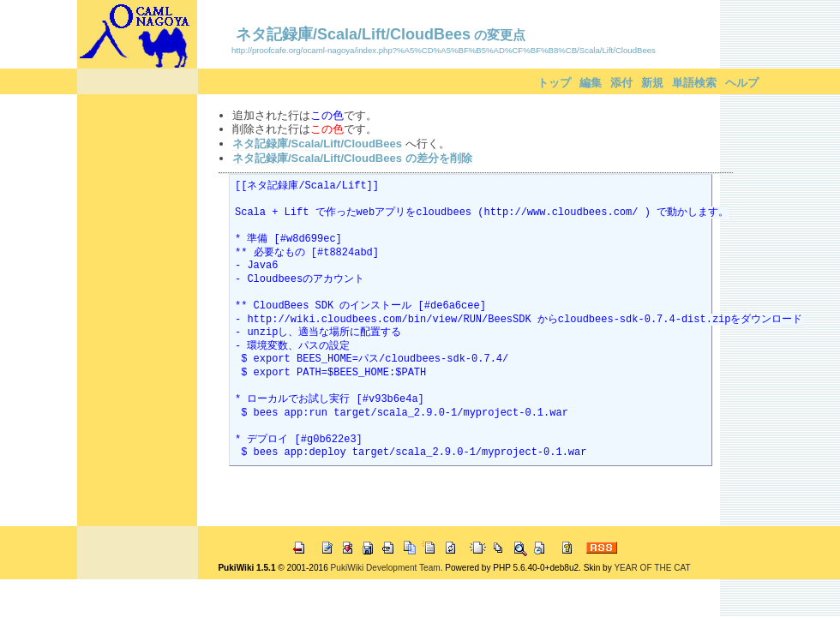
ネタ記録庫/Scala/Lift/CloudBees (353, 34)
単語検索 (694, 83)
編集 (591, 83)
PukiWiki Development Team (386, 568)
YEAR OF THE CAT (652, 568)
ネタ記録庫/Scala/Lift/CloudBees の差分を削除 (352, 158)
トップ (554, 83)
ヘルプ (742, 83)
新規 (652, 83)
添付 (621, 83)
